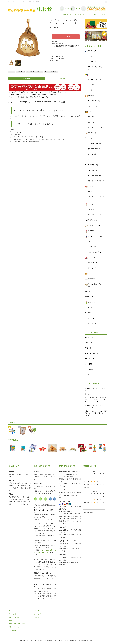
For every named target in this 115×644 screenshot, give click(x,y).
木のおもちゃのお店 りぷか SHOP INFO (96, 389)
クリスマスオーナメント (51, 72)
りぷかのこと (80, 14)
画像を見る (63, 79)
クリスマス (12, 72)
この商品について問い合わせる (58, 59)
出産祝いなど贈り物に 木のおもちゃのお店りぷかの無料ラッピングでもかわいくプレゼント (96, 400)
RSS (10, 630)
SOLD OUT (66, 37)
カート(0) (64, 8)
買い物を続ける (54, 61)
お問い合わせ (93, 14)
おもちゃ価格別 (21, 72)
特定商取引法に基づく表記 (58, 43)
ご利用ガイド (66, 14)
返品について (55, 42)
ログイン (75, 8)
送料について (89, 394)
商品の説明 (26, 79)
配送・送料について (15, 617)
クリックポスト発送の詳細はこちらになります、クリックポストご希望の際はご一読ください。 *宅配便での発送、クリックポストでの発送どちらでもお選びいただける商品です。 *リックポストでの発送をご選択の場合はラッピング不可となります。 (45, 92)
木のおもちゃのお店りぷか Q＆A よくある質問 (96, 406)
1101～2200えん (31, 72)
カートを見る (38, 614)
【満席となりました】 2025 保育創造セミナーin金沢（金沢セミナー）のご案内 (96, 413)
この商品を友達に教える (56, 57)
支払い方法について (15, 614)
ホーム (11, 611)
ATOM (14, 630)
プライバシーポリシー (15, 627)
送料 (104, 14)
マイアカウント (38, 611)
